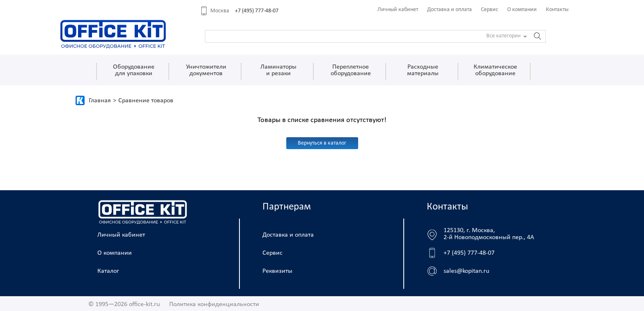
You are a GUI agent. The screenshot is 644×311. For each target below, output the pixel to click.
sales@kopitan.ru (466, 271)
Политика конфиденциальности (214, 304)
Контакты (557, 10)
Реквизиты (277, 271)
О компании (522, 10)
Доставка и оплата (450, 10)
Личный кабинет (398, 10)
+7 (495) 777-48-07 (257, 11)
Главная (100, 101)
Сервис (490, 10)
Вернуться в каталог (322, 143)
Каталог (108, 271)
